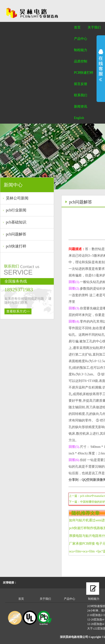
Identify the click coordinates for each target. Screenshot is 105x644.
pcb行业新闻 (16, 210)
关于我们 (94, 27)
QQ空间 (87, 480)
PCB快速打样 (84, 73)
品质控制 (81, 61)
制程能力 (81, 50)
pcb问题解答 (16, 234)
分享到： (75, 480)
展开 (101, 65)
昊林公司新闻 (17, 198)
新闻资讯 (81, 107)
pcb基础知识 (16, 222)
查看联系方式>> (18, 311)
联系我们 (81, 95)
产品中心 (81, 39)
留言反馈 (81, 84)
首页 (77, 27)
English (79, 118)
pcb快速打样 (16, 246)
